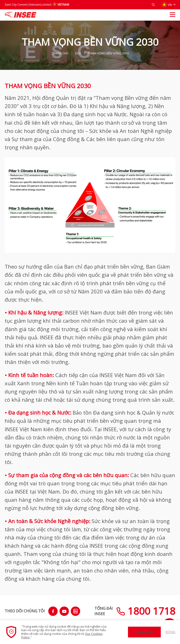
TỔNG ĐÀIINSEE (104, 611)
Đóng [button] (170, 632)
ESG (78, 53)
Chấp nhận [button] (144, 632)
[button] (153, 5)
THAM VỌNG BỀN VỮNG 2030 (108, 53)
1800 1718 (146, 611)
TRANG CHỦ (60, 53)
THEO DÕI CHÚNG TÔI (25, 611)
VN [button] (167, 5)
